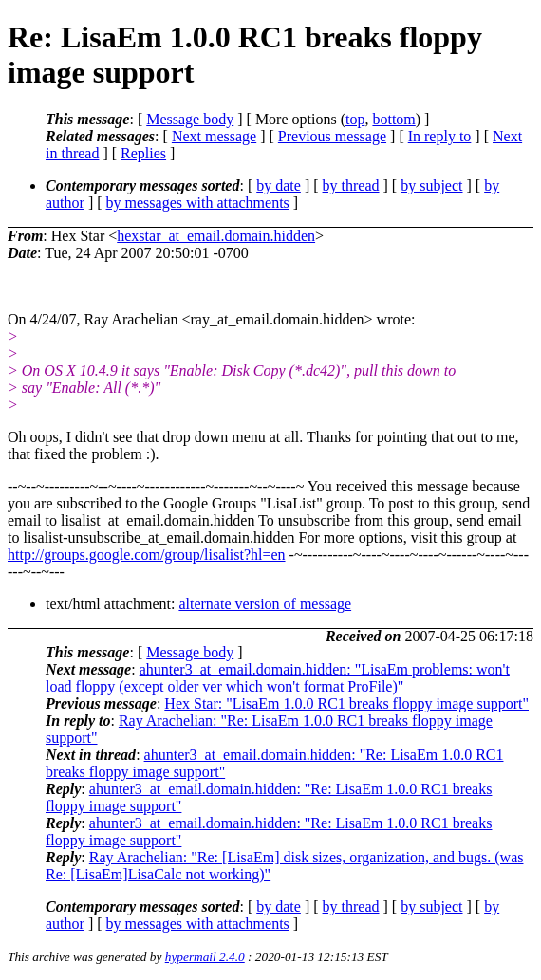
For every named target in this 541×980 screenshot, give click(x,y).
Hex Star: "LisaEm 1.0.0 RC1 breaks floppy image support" (346, 703)
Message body (190, 119)
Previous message (332, 136)
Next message (214, 136)
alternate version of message (265, 604)
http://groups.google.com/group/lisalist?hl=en (147, 555)
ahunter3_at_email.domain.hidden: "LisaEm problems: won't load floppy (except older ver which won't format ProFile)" (278, 678)
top (355, 119)
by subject (431, 185)
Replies (143, 153)
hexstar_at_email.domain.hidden (216, 236)
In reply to (440, 136)
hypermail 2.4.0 (205, 957)
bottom (393, 119)
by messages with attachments (198, 203)
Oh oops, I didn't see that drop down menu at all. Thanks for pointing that (233, 437)
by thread (351, 185)
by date (279, 185)
